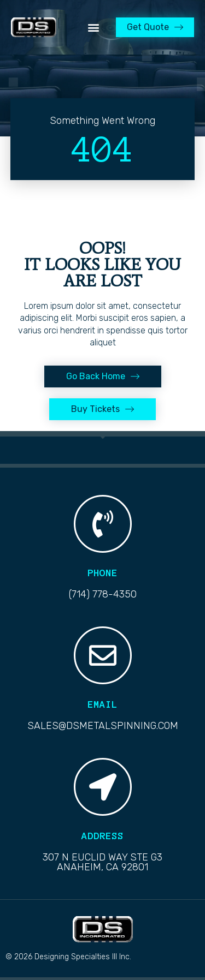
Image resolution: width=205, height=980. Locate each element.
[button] (94, 28)
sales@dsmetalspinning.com (103, 726)
